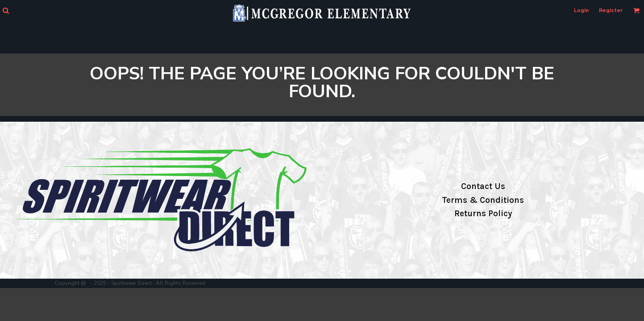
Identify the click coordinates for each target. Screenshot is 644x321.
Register (611, 10)
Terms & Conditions (483, 200)
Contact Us (483, 186)
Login (581, 10)
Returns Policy (483, 214)
